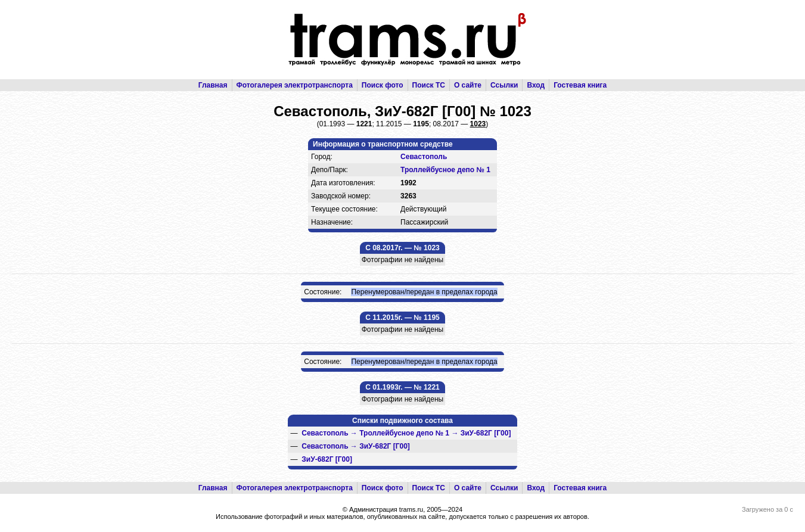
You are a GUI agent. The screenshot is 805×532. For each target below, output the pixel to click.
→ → (406, 433)
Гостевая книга (580, 85)
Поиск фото (383, 85)
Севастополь (424, 157)
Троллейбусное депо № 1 (445, 170)
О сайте (468, 85)
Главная (213, 85)
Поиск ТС (429, 85)
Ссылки (504, 85)
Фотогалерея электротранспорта (295, 85)
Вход (536, 85)
